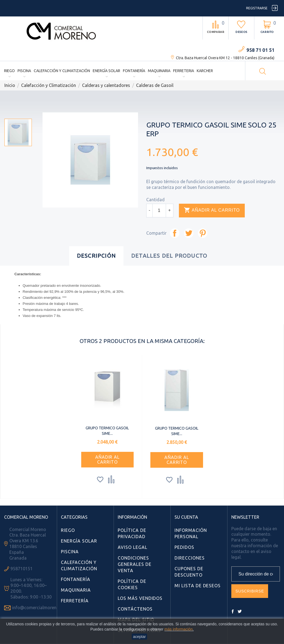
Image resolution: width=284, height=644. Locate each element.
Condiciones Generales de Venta (135, 564)
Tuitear (189, 233)
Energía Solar (106, 71)
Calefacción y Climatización (62, 71)
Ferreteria (184, 71)
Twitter (240, 611)
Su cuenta (186, 517)
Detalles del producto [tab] (169, 256)
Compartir (175, 233)
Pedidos (184, 547)
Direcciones (190, 558)
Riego (9, 71)
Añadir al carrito (212, 210)
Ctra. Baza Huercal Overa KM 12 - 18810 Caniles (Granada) (225, 58)
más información (178, 629)
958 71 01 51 (260, 50)
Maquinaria (159, 71)
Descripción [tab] (96, 256)
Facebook (233, 611)
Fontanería (134, 71)
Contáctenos (135, 609)
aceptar (140, 637)
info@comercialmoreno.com (40, 608)
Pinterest (203, 233)
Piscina (24, 71)
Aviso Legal (133, 547)
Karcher (205, 71)
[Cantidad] (159, 211)
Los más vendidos (140, 598)
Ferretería (75, 601)
